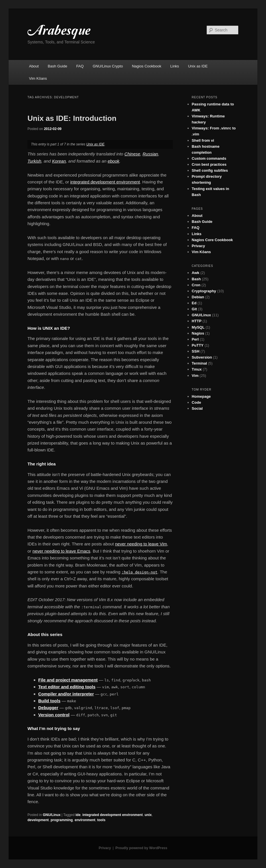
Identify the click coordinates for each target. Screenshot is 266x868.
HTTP (197, 321)
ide (78, 815)
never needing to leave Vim (141, 544)
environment (85, 820)
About (34, 66)
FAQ (80, 66)
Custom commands (209, 158)
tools (101, 820)
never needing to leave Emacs (62, 551)
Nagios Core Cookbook (212, 240)
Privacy (198, 246)
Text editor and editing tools (67, 687)
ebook (114, 161)
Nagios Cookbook (147, 66)
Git (194, 309)
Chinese (132, 154)
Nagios (198, 333)
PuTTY (198, 345)
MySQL (198, 327)
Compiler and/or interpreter (66, 694)
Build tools (50, 701)
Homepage (201, 396)
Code (197, 402)
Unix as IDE (198, 66)
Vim (195, 376)
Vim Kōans (38, 78)
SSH (196, 351)
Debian (198, 297)
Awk (196, 273)
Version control (54, 715)
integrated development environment (105, 182)
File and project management (68, 680)
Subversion (202, 357)
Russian (150, 154)
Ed (194, 303)
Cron (196, 285)
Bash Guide (58, 66)
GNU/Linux (52, 815)
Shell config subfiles (210, 170)
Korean (59, 161)
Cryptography (204, 291)
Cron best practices (209, 164)
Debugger (48, 708)
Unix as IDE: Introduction (72, 118)
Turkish (34, 161)
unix (148, 815)
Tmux (197, 369)
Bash (196, 279)
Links (175, 66)
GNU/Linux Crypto (108, 66)
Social (197, 408)
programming (62, 820)
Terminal (199, 363)
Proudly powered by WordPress (141, 848)
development (38, 820)
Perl (195, 339)
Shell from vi (203, 140)
